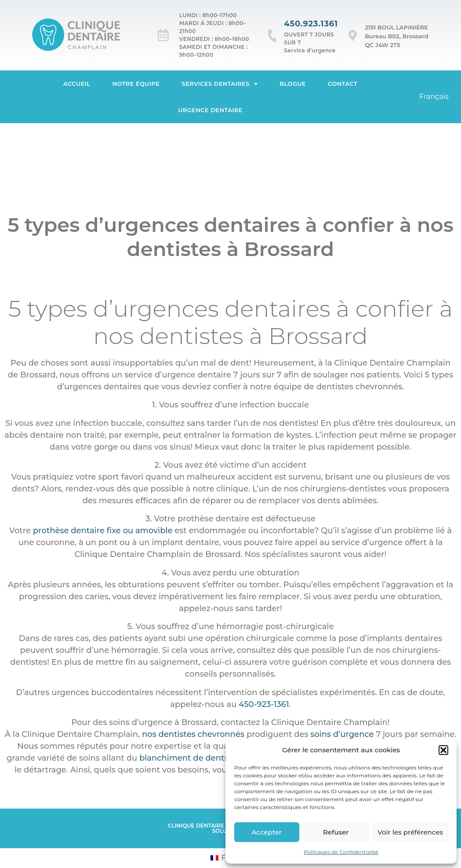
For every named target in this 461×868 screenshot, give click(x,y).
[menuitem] (434, 97)
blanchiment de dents (184, 758)
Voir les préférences (410, 832)
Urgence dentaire (210, 110)
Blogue (293, 84)
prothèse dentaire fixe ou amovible (103, 531)
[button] (443, 750)
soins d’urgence (342, 734)
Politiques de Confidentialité (341, 852)
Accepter (267, 832)
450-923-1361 (264, 704)
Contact (343, 84)
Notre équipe (136, 84)
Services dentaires (220, 84)
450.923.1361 (311, 24)
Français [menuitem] (434, 97)
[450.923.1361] (273, 35)
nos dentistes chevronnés (193, 734)
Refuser (336, 832)
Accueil (77, 84)
